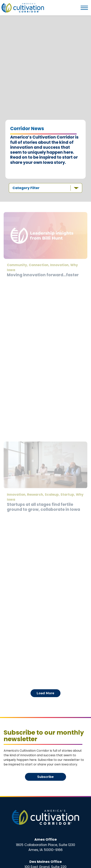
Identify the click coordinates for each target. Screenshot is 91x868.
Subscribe (45, 777)
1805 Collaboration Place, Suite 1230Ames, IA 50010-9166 (45, 845)
